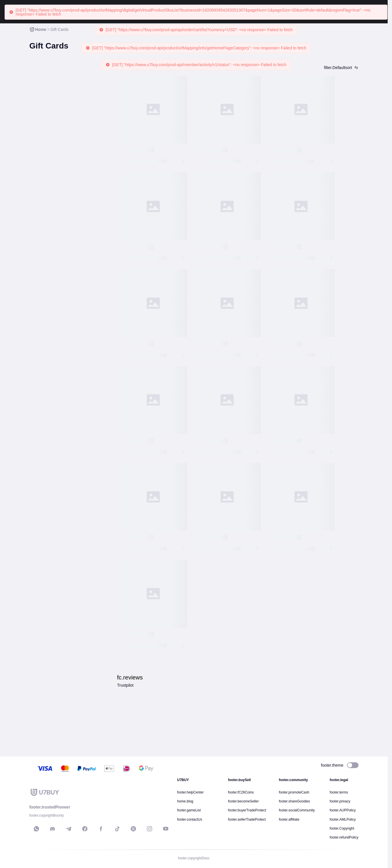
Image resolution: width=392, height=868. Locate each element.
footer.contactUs (190, 819)
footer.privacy (340, 801)
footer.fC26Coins (241, 792)
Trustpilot (125, 685)
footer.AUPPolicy (343, 810)
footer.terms (339, 792)
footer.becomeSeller (243, 801)
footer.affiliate (289, 819)
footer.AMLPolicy (343, 819)
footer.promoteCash (294, 792)
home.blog (185, 801)
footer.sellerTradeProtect (247, 819)
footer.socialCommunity (297, 810)
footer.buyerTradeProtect (247, 810)
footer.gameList (189, 810)
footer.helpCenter (191, 792)
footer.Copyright (342, 828)
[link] (38, 29)
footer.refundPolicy (344, 837)
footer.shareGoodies (294, 801)
